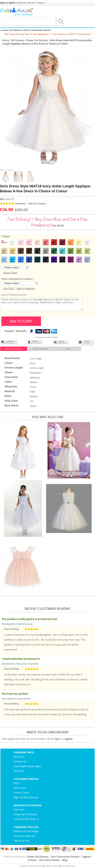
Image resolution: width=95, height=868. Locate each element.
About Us (19, 757)
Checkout (40, 3)
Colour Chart (10, 273)
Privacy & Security (24, 836)
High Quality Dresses (26, 797)
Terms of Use (21, 841)
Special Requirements (14, 295)
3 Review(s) (20, 203)
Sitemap (18, 771)
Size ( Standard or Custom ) (17, 279)
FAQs (17, 783)
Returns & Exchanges (26, 831)
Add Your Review (37, 203)
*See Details (58, 226)
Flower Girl (26, 30)
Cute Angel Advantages (27, 766)
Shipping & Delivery (25, 814)
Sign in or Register (8, 3)
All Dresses (4, 30)
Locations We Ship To (26, 819)
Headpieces (47, 30)
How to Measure (26, 288)
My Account (22, 3)
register (69, 739)
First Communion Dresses (65, 857)
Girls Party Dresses (49, 860)
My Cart (32, 3)
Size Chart (9, 288)
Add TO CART (21, 321)
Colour (5, 236)
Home (6, 40)
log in (58, 739)
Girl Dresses (18, 40)
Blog (65, 860)
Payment (19, 809)
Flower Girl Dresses (37, 40)
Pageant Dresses (37, 30)
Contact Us (20, 761)
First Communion (15, 30)
